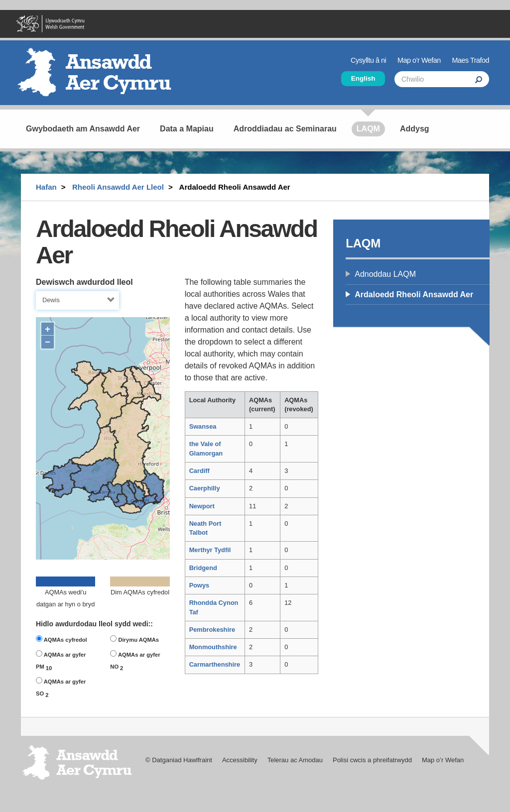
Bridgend (203, 568)
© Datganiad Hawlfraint (179, 760)
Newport (202, 506)
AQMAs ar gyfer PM (61, 661)
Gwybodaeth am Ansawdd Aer (83, 129)
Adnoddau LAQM (385, 274)
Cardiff (199, 471)
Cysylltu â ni (368, 60)
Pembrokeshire (212, 630)
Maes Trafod (471, 60)
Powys (199, 585)
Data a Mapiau (187, 129)
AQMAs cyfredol (62, 639)
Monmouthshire (213, 647)
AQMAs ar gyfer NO (135, 661)
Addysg (415, 129)
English (363, 78)
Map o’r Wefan (419, 60)
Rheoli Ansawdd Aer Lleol (118, 187)
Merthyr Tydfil (210, 550)
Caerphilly (205, 488)
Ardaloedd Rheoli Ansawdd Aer (414, 294)
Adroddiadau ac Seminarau (285, 129)
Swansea (203, 426)
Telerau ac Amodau (295, 760)
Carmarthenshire (215, 664)
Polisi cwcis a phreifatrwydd (372, 760)
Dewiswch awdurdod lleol (84, 282)
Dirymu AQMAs (134, 639)
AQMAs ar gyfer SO (61, 688)
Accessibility (240, 760)
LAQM (368, 129)
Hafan (46, 187)
